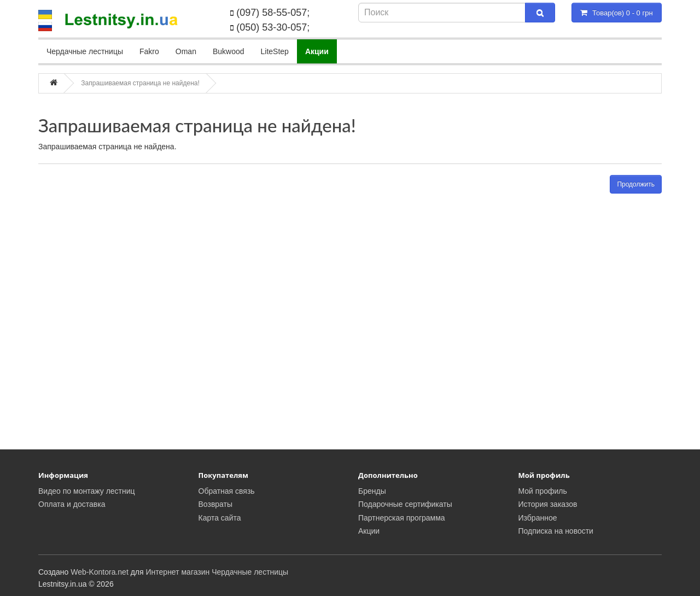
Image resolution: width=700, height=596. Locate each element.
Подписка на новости (556, 531)
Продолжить (636, 184)
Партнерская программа (402, 518)
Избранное (538, 518)
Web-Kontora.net (100, 572)
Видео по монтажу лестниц (87, 491)
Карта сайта (220, 518)
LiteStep (275, 51)
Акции (369, 531)
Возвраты (216, 504)
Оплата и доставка (72, 504)
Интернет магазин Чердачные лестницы (217, 572)
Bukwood (229, 51)
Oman (186, 51)
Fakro (149, 51)
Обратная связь (227, 491)
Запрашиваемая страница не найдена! (140, 83)
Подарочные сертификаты (405, 504)
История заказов (548, 504)
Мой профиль (543, 491)
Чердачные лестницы (85, 51)
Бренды (372, 491)
